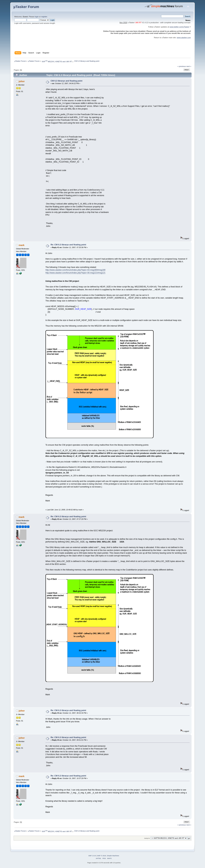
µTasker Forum (26, 7)
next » (189, 66)
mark (22, 245)
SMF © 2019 (102, 856)
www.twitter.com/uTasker (179, 27)
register (44, 17)
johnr (22, 81)
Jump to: (147, 838)
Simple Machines (113, 856)
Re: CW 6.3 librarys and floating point (68, 245)
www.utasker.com (184, 38)
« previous (182, 66)
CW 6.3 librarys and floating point (66, 81)
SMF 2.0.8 (92, 856)
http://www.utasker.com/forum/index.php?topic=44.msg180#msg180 (76, 270)
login (37, 17)
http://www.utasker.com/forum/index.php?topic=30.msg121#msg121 (76, 273)
